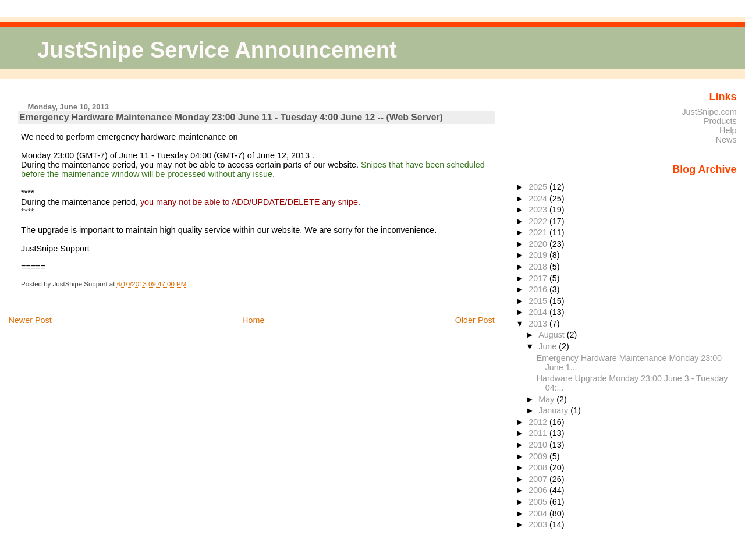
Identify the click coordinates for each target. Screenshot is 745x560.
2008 (539, 467)
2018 (539, 267)
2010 (539, 445)
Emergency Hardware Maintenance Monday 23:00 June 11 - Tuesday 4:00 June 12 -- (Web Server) (231, 117)
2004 (539, 513)
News (726, 140)
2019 (539, 255)
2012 (539, 422)
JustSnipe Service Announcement (217, 50)
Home (253, 320)
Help (728, 130)
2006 (539, 490)
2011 (539, 433)
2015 (539, 301)
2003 (539, 524)
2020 (539, 244)
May (547, 399)
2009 (539, 456)
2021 (539, 232)
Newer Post (30, 320)
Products (720, 121)
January (554, 410)
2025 (539, 187)
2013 (539, 324)
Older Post (475, 320)
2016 (539, 289)
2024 (539, 199)
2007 (539, 479)
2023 (539, 210)
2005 (539, 502)
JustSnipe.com (709, 112)
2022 (539, 221)
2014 (539, 312)
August (553, 335)
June (549, 346)
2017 (539, 278)
